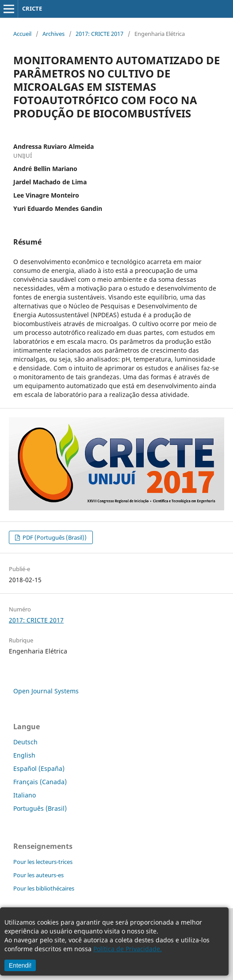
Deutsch (25, 742)
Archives (53, 34)
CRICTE (32, 8)
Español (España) (39, 768)
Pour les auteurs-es (38, 875)
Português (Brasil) (40, 808)
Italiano (25, 795)
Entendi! (20, 965)
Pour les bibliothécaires (44, 888)
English (24, 755)
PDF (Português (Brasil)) (54, 537)
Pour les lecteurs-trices (43, 862)
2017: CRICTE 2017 (99, 34)
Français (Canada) (40, 782)
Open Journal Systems (46, 691)
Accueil (22, 34)
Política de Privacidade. (128, 949)
